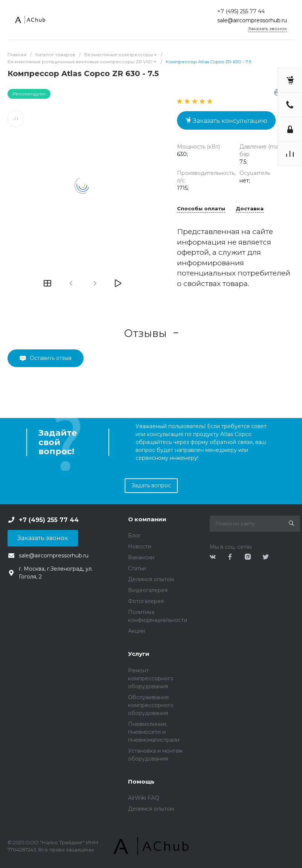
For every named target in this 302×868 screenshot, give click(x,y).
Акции (137, 631)
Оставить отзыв (51, 358)
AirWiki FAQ (144, 798)
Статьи (137, 568)
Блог (134, 536)
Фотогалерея (146, 601)
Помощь (141, 782)
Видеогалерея (148, 590)
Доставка (250, 209)
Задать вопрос (151, 485)
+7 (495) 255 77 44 (241, 11)
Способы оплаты (201, 209)
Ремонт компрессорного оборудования (151, 678)
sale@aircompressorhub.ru (252, 20)
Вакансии (141, 557)
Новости (140, 547)
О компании (147, 519)
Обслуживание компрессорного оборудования (151, 705)
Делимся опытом (151, 579)
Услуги (139, 654)
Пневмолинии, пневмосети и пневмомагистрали (154, 732)
